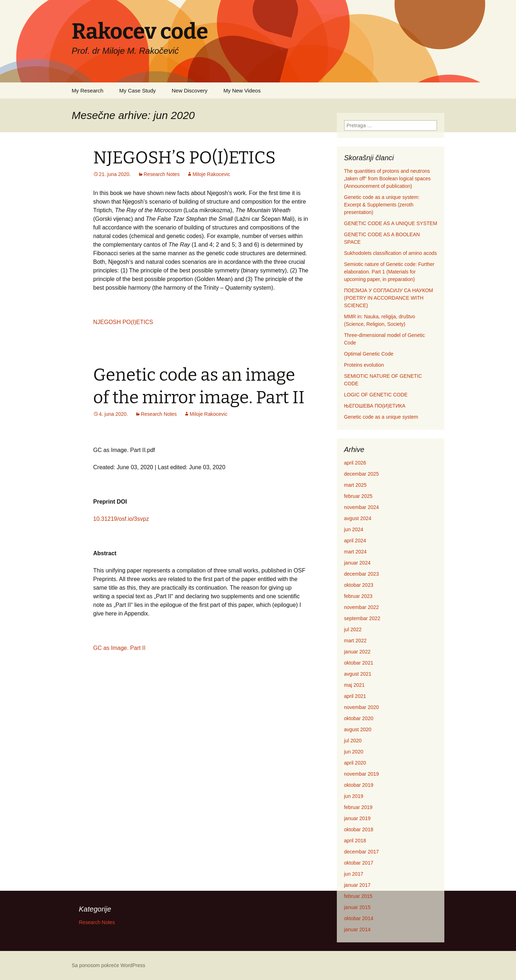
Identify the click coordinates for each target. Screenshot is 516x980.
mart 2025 (355, 485)
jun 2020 (354, 752)
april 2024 (355, 541)
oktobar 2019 (359, 785)
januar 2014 (357, 929)
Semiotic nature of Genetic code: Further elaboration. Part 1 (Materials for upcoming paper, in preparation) (389, 272)
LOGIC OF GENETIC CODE (376, 395)
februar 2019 (358, 807)
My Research (87, 91)
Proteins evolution (364, 365)
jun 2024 (354, 529)
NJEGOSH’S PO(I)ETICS (184, 158)
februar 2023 (358, 596)
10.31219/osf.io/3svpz (121, 519)
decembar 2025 (361, 474)
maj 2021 (354, 685)
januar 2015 (357, 907)
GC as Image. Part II (119, 648)
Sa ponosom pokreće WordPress (108, 965)
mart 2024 (355, 552)
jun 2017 (354, 874)
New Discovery (190, 91)
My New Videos (242, 91)
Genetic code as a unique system (381, 417)
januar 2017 (357, 885)
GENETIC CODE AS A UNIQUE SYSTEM (391, 223)
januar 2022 (357, 652)
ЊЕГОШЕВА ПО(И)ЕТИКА (375, 406)
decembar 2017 (361, 852)
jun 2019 (354, 796)
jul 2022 (353, 629)
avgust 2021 (358, 674)
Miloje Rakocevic (211, 174)
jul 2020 (353, 741)
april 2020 (355, 763)
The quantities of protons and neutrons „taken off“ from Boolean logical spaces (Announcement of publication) (387, 179)
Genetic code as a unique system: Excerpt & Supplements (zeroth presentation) (382, 205)
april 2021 (355, 696)
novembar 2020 (361, 707)
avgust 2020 (358, 729)
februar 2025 (358, 496)
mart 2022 (355, 641)
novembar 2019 (361, 774)
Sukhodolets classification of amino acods (390, 253)
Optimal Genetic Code (369, 354)
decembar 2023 (361, 574)
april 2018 (355, 841)
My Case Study (138, 91)
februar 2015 (358, 896)
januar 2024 (357, 563)
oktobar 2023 (359, 585)
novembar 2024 (361, 507)
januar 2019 (357, 818)
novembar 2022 (361, 607)
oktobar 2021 (359, 663)
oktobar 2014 (359, 918)
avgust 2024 (358, 518)
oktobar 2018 (359, 829)
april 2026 (355, 463)
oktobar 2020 (359, 718)
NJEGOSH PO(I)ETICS (123, 322)
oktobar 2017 (359, 863)
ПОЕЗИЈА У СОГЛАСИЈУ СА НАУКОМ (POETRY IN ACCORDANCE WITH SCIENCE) (388, 298)
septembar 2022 (362, 618)
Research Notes (162, 174)
